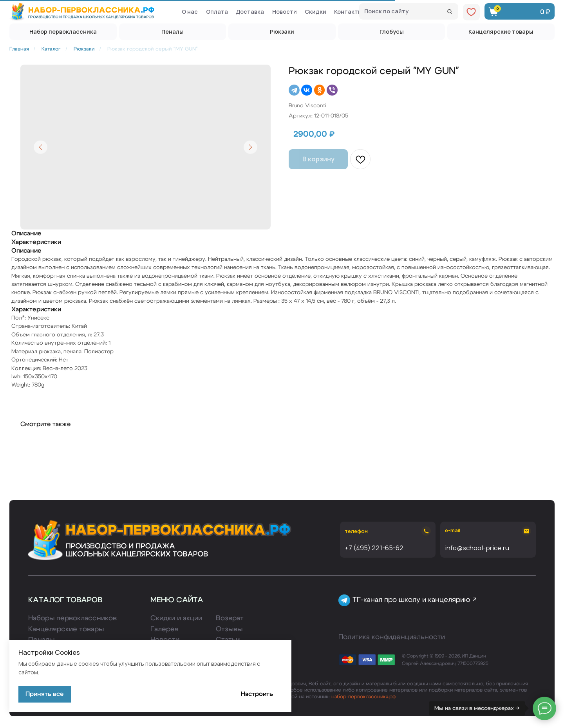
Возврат (230, 618)
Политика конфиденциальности (392, 637)
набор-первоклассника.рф (363, 697)
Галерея (164, 629)
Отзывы (229, 629)
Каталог (51, 49)
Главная (19, 49)
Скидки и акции (176, 618)
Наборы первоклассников (72, 618)
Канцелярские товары (66, 629)
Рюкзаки (84, 49)
